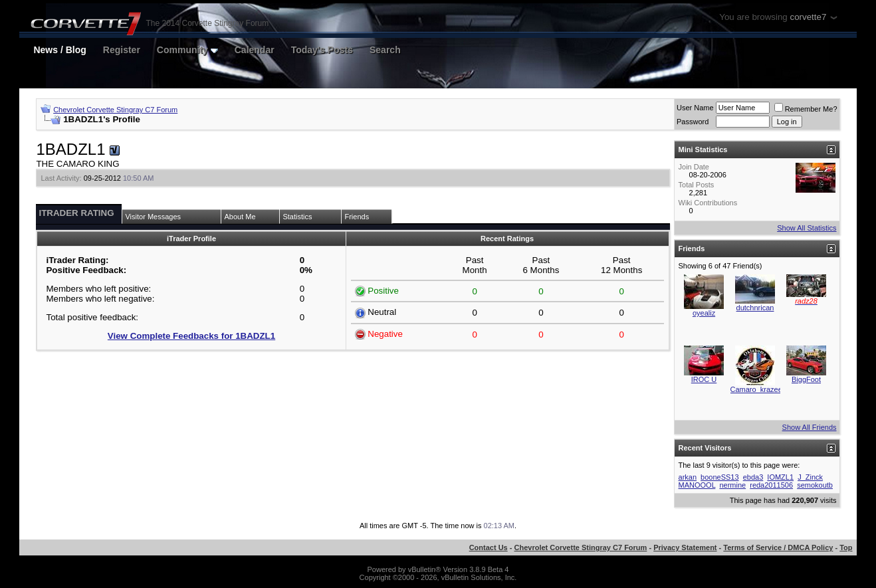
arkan (688, 477)
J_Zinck (810, 477)
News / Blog (59, 50)
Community (187, 50)
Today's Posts (322, 50)
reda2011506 (771, 485)
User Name (695, 108)
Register (122, 50)
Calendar (255, 50)
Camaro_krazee (756, 389)
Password (693, 122)
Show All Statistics (807, 228)
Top (846, 547)
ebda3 (753, 477)
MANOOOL (697, 485)
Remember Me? (806, 109)
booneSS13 (720, 477)
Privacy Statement (685, 547)
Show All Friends (810, 427)
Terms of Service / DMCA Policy (778, 547)
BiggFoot (806, 379)
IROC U (704, 379)
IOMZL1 (780, 477)
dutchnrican (755, 308)
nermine (732, 485)
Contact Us (489, 547)
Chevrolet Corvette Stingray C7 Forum (115, 110)
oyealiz (704, 313)
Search (385, 50)
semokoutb (815, 485)
